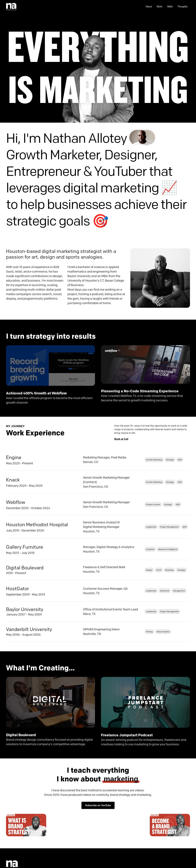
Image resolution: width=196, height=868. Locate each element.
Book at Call (121, 440)
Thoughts (183, 7)
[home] (11, 7)
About (149, 7)
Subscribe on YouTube (98, 806)
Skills (170, 7)
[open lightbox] (26, 826)
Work (159, 7)
